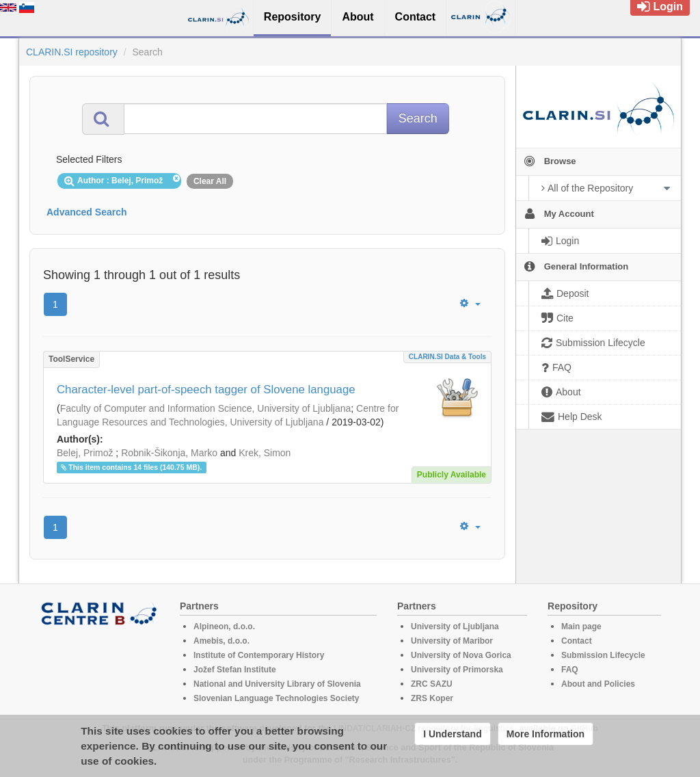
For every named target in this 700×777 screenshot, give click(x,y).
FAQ (570, 670)
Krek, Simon (265, 453)
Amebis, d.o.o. (221, 641)
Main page (581, 627)
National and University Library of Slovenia (277, 684)
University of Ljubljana (455, 627)
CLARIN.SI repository (72, 52)
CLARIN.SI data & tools (447, 357)
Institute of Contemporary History (259, 655)
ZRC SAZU (432, 684)
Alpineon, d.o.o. (224, 627)
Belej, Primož (85, 453)
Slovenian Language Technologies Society (277, 698)
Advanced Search (87, 212)
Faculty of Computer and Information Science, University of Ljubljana (206, 408)
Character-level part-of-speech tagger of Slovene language (206, 390)
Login (660, 6)
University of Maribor (452, 641)
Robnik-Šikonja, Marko (169, 453)
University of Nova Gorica (461, 655)
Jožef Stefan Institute (235, 670)
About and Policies (598, 684)
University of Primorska (457, 670)
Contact (577, 641)
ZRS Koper (432, 698)
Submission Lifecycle (603, 655)
